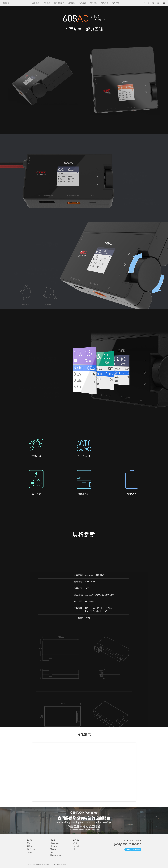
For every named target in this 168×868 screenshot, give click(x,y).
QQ (53, 852)
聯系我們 (105, 3)
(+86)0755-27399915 (128, 844)
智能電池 (83, 3)
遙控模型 (72, 3)
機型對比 (30, 846)
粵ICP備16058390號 (60, 865)
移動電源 (47, 3)
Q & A (29, 855)
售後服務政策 (31, 849)
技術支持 (94, 3)
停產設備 (30, 852)
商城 (28, 843)
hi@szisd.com (133, 850)
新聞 (74, 849)
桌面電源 (36, 3)
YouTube (55, 846)
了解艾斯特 (76, 846)
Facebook (55, 843)
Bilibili (54, 849)
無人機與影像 (59, 3)
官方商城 (116, 3)
